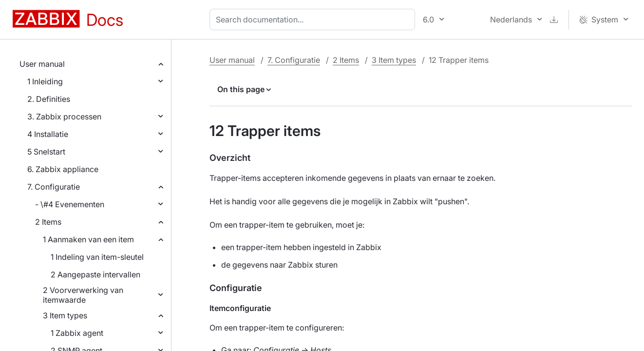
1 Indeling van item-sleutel (97, 257)
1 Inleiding (45, 81)
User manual (42, 64)
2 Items (48, 222)
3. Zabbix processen (64, 117)
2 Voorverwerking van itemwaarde (83, 295)
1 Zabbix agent (77, 333)
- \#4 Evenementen (70, 204)
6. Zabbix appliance (63, 169)
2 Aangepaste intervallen (95, 274)
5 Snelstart (46, 152)
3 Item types (65, 315)
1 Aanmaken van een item (88, 239)
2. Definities (49, 99)
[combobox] (314, 19)
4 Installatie (48, 134)
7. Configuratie (54, 187)
